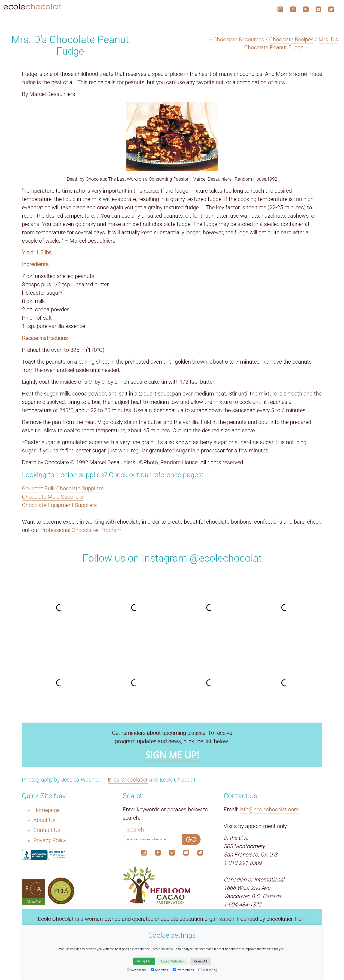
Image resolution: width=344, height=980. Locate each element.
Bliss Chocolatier (128, 780)
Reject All (200, 961)
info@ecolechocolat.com (269, 810)
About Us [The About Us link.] (44, 820)
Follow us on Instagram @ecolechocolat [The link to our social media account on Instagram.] (172, 558)
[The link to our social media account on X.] (200, 854)
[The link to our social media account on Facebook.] (158, 854)
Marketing (208, 970)
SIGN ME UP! (172, 755)
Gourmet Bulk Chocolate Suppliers (63, 488)
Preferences (183, 970)
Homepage (46, 810)
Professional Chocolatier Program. (82, 530)
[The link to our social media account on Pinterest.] (172, 854)
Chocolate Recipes (291, 40)
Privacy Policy (50, 840)
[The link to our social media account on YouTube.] (186, 854)
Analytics (159, 970)
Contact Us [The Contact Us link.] (47, 830)
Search (136, 830)
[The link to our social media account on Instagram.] (144, 854)
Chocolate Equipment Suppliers (59, 505)
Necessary (136, 970)
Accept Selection (172, 961)
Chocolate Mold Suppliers (52, 497)
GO (191, 839)
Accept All (144, 961)
